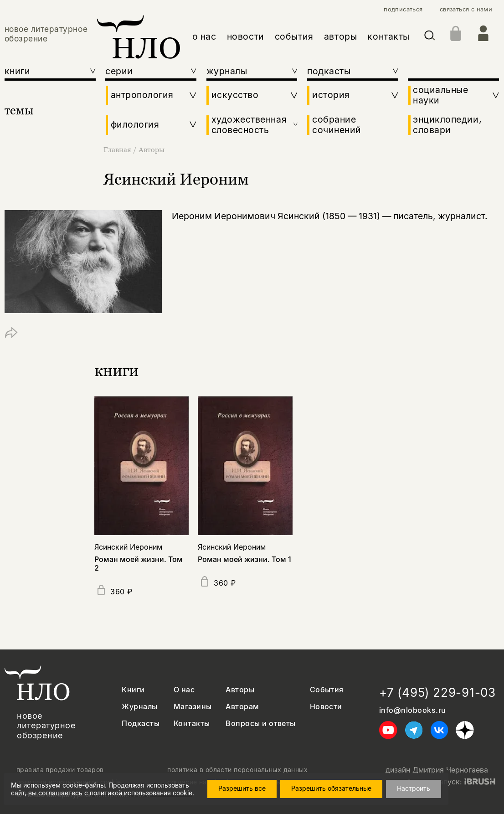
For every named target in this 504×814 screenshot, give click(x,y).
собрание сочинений (337, 125)
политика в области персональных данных (237, 770)
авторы (341, 36)
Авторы (152, 149)
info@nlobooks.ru (413, 710)
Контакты (192, 724)
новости (246, 36)
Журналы (139, 707)
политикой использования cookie (141, 793)
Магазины (193, 707)
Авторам (242, 707)
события (294, 36)
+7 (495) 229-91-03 (437, 693)
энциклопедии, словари (447, 125)
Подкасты (141, 724)
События (327, 690)
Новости (326, 707)
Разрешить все (242, 788)
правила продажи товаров (60, 770)
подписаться (403, 9)
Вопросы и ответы (261, 724)
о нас (204, 36)
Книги (133, 690)
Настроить (414, 788)
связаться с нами (466, 9)
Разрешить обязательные (331, 788)
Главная (118, 149)
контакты (388, 36)
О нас (184, 690)
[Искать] (430, 37)
